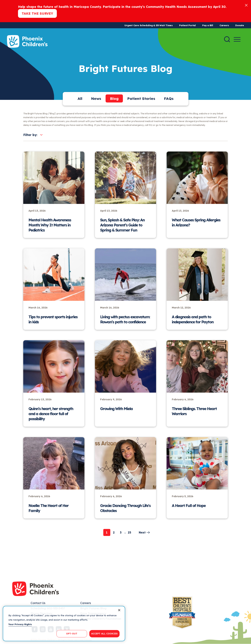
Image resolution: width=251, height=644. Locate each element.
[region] (64, 624)
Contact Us (38, 603)
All (80, 98)
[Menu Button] (237, 39)
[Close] (246, 5)
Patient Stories (141, 98)
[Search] (227, 39)
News (96, 98)
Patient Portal (187, 25)
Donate (240, 25)
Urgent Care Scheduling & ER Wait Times (149, 25)
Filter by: (30, 135)
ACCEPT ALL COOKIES (104, 634)
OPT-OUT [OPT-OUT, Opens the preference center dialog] (72, 634)
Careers (224, 25)
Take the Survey (37, 13)
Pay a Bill (208, 25)
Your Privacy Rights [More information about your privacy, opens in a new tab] (20, 624)
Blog (114, 98)
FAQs (169, 98)
